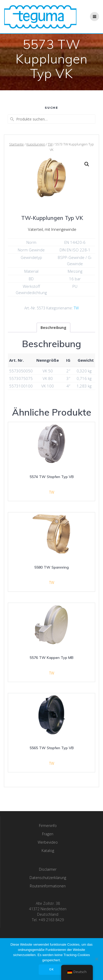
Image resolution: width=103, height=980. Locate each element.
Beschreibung (53, 327)
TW (50, 144)
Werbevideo (48, 842)
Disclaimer (48, 869)
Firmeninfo (48, 826)
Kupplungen (36, 144)
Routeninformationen (48, 886)
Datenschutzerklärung (48, 878)
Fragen (48, 834)
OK (51, 969)
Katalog (48, 851)
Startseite (16, 144)
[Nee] (96, 959)
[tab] (53, 327)
